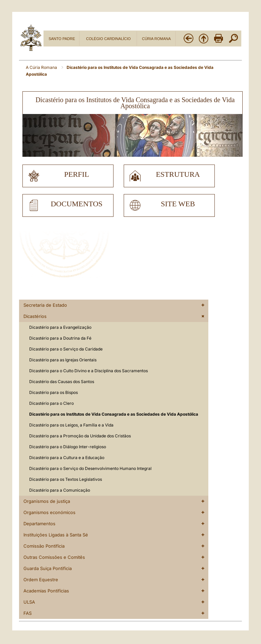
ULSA (29, 602)
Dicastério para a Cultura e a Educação (67, 458)
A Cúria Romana (42, 67)
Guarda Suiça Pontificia (48, 568)
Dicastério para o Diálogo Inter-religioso (68, 447)
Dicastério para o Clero (51, 403)
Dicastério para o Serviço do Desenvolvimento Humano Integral (90, 468)
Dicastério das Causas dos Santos (62, 382)
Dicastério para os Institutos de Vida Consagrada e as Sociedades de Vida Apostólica (114, 414)
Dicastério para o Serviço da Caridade (66, 349)
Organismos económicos (49, 512)
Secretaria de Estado (45, 305)
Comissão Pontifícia (44, 546)
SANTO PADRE (62, 39)
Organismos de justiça (47, 501)
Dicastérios (35, 316)
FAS (28, 613)
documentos (76, 204)
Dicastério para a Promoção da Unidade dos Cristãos (80, 436)
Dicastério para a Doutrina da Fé (60, 338)
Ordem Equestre (41, 580)
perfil (77, 174)
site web (178, 204)
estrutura (178, 174)
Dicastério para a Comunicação (60, 490)
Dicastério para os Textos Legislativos (66, 479)
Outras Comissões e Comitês (54, 557)
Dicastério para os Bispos (54, 392)
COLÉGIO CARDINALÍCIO (108, 39)
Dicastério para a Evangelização (60, 327)
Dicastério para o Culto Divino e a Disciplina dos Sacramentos (89, 371)
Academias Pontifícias (46, 591)
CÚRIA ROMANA (156, 39)
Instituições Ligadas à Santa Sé (56, 535)
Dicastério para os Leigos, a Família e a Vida (71, 425)
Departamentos (39, 524)
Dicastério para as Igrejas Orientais (63, 360)
